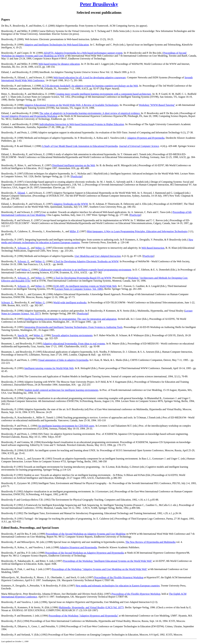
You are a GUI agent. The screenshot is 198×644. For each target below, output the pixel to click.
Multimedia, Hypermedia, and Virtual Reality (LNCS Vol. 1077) (91, 607)
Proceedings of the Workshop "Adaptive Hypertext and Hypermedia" (83, 616)
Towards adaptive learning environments (72, 335)
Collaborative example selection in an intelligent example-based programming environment (85, 270)
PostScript (77, 176)
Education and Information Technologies (167, 231)
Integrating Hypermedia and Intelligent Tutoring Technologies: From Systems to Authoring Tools (73, 327)
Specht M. (23, 335)
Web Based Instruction (153, 248)
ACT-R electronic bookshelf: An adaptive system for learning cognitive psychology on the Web (90, 86)
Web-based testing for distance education (59, 64)
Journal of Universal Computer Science (139, 146)
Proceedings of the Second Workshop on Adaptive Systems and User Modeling (86, 534)
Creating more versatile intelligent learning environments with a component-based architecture (103, 94)
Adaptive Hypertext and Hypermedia (146, 138)
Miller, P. (74, 231)
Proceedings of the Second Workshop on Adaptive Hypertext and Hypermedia (85, 553)
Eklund (21, 193)
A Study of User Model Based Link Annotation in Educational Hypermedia (80, 146)
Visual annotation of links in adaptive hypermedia (63, 360)
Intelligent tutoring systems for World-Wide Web (49, 368)
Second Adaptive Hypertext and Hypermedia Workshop (29, 116)
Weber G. (26, 270)
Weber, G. (40, 248)
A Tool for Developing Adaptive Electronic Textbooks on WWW (86, 261)
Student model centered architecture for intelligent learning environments (61, 390)
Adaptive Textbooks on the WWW (71, 204)
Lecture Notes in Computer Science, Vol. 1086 (79, 289)
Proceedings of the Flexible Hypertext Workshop (119, 577)
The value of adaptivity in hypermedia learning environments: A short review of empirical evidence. (90, 113)
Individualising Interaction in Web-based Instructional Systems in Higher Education (82, 124)
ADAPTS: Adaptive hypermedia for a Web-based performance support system (83, 53)
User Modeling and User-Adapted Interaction (98, 256)
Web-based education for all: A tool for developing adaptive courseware (89, 77)
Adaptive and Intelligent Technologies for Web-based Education (56, 45)
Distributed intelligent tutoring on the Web (74, 165)
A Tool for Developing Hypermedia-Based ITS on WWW (82, 278)
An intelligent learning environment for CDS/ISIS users (66, 426)
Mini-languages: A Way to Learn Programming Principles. (117, 231)
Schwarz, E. (24, 248)
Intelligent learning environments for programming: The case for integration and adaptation (70, 319)
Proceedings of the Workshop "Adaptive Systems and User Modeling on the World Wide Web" (100, 569)
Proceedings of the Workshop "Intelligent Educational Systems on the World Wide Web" (108, 561)
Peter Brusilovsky (99, 4)
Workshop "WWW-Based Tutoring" (157, 105)
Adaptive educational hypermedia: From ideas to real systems (74, 344)
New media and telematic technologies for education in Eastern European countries (118, 586)
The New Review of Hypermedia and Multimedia (150, 542)
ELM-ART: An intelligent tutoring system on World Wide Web (85, 286)
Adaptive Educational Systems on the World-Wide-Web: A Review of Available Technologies (71, 105)
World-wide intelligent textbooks (70, 302)
